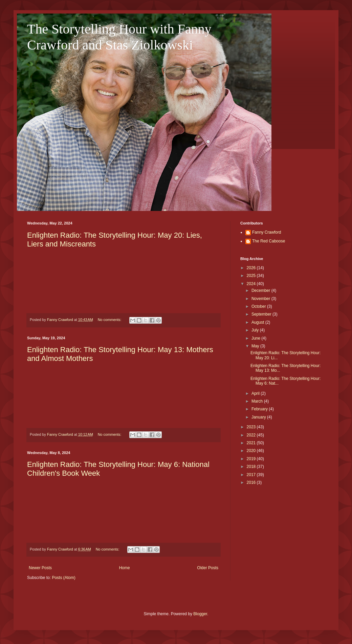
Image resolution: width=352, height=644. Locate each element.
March (258, 401)
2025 (252, 276)
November (261, 299)
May (256, 346)
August (258, 322)
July (256, 330)
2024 (252, 284)
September (262, 314)
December (261, 291)
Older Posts (208, 568)
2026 (252, 268)
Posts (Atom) (63, 578)
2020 (252, 451)
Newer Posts (40, 568)
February (260, 409)
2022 (252, 435)
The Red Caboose (269, 241)
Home (125, 568)
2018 (252, 467)
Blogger (200, 614)
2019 (252, 459)
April (256, 393)
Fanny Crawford (267, 232)
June (256, 338)
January (259, 417)
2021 (252, 443)
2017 (252, 475)
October (259, 306)
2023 (252, 427)
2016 (252, 482)
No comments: (110, 320)
